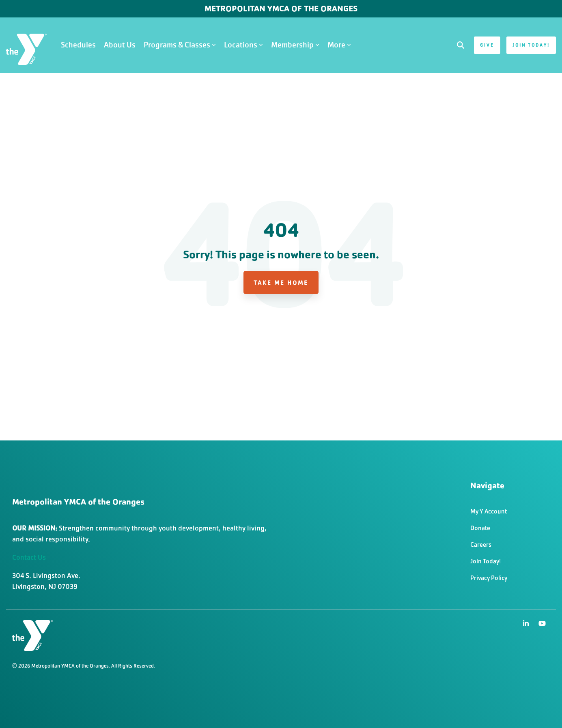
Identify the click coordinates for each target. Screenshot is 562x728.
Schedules (78, 45)
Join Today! (531, 45)
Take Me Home (281, 282)
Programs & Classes (180, 45)
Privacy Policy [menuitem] (489, 578)
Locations (243, 45)
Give (487, 45)
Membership (295, 45)
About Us (120, 45)
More (339, 45)
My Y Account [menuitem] (489, 511)
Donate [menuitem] (480, 528)
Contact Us (29, 557)
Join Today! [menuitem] (486, 561)
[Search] (461, 45)
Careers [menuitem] (481, 544)
